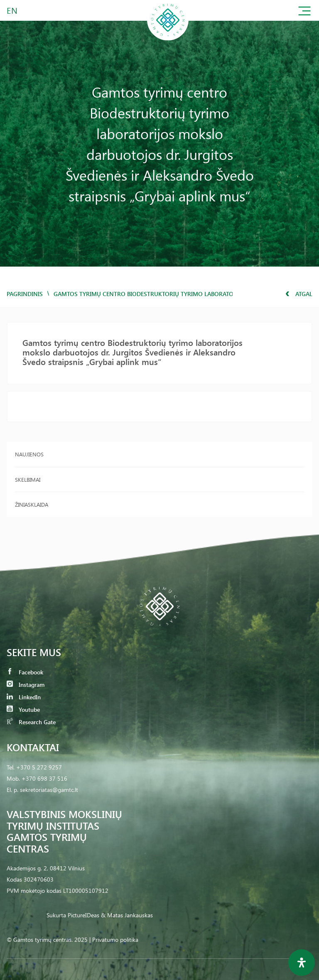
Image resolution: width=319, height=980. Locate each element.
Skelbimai (28, 479)
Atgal (299, 294)
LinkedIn (24, 697)
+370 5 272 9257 (39, 767)
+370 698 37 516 (44, 778)
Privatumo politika (115, 940)
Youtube (23, 709)
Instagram (26, 685)
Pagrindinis (25, 294)
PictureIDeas (83, 915)
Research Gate (31, 722)
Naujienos (29, 454)
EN (12, 10)
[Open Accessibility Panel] (302, 963)
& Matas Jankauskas (127, 915)
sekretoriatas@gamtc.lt (49, 790)
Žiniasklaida (32, 504)
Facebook (25, 672)
